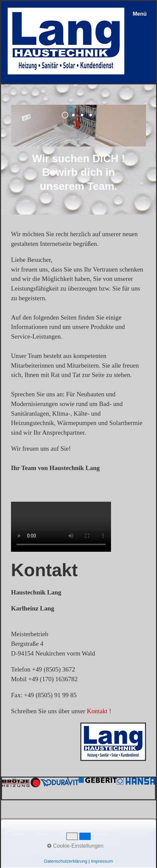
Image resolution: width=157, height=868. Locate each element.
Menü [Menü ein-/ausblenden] (140, 14)
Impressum (69, 837)
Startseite (17, 837)
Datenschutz (102, 837)
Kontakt (97, 711)
